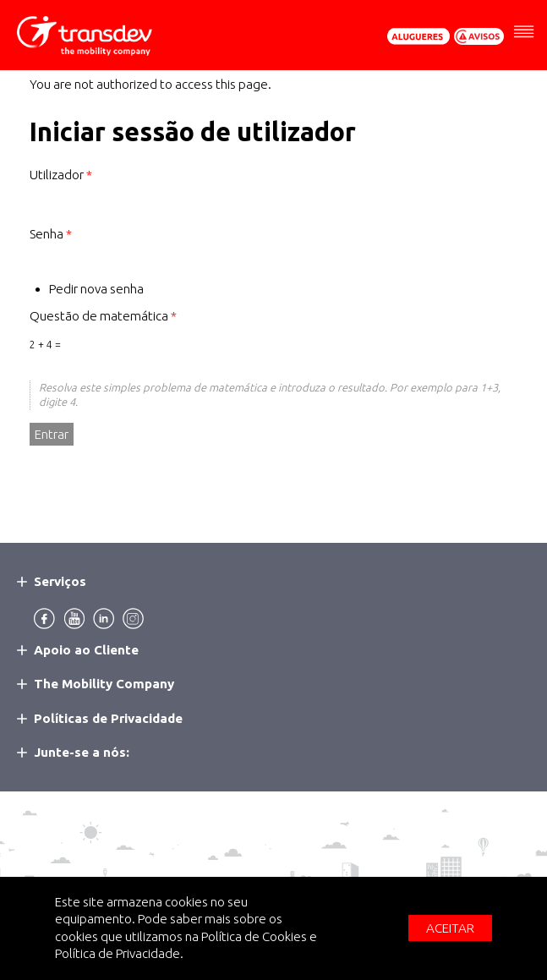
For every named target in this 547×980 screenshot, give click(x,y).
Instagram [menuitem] (133, 619)
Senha (51, 234)
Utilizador (61, 175)
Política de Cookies (254, 936)
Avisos (479, 36)
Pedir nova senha (96, 289)
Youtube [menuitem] (74, 619)
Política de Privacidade (118, 953)
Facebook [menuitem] (44, 619)
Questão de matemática (103, 316)
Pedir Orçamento (418, 36)
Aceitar (450, 928)
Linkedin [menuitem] (104, 619)
